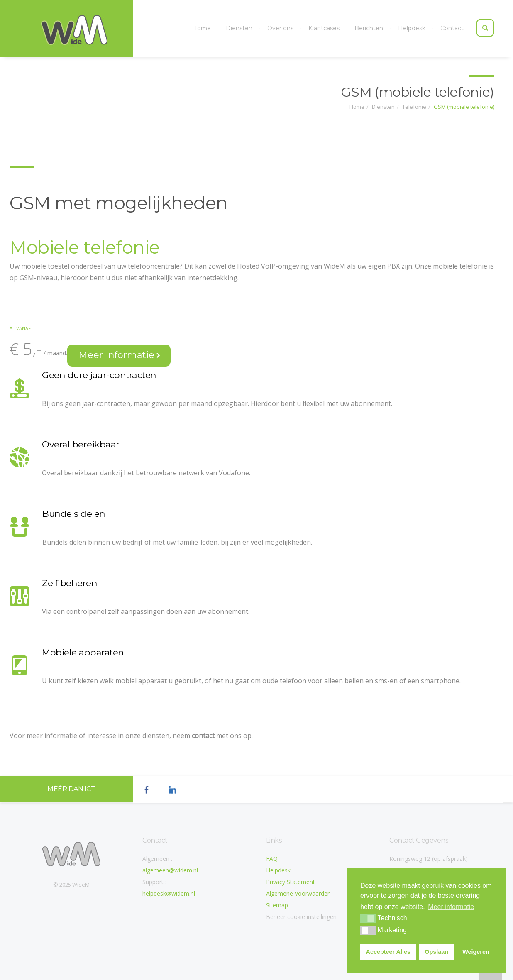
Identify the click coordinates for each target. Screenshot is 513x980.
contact (203, 736)
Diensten (239, 28)
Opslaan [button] (436, 952)
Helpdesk (412, 28)
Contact (452, 28)
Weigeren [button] (476, 952)
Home (202, 28)
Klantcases (324, 28)
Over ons (280, 28)
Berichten (369, 28)
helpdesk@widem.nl (169, 893)
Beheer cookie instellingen (301, 917)
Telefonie (414, 106)
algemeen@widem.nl (170, 870)
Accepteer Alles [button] (388, 952)
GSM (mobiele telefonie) (464, 106)
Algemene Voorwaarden (298, 893)
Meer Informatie (120, 355)
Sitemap (277, 905)
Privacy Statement (291, 882)
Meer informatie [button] (451, 907)
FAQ (272, 859)
